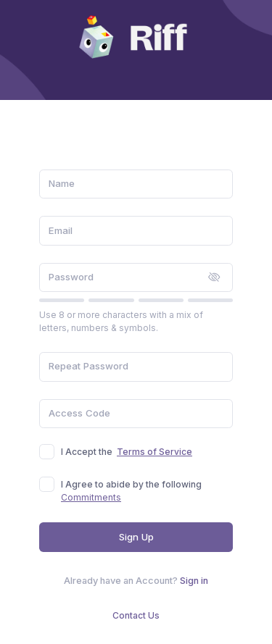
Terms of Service (154, 452)
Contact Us (136, 615)
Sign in (194, 581)
